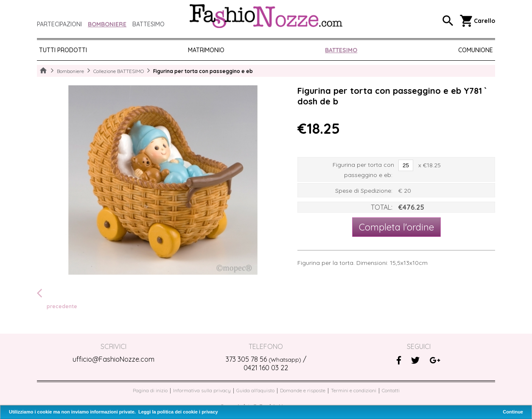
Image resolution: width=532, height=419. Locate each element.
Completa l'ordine (396, 227)
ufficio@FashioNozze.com (113, 359)
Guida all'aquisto (255, 390)
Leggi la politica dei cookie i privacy (178, 412)
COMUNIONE (476, 50)
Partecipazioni (59, 24)
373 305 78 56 (263, 359)
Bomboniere (107, 24)
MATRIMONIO (206, 50)
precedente (57, 298)
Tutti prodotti (63, 50)
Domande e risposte (303, 390)
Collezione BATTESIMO (119, 71)
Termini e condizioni (354, 390)
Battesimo (148, 24)
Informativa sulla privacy (202, 390)
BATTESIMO (341, 50)
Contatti (391, 390)
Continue (513, 412)
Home (43, 71)
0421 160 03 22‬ (266, 368)
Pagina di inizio (150, 390)
